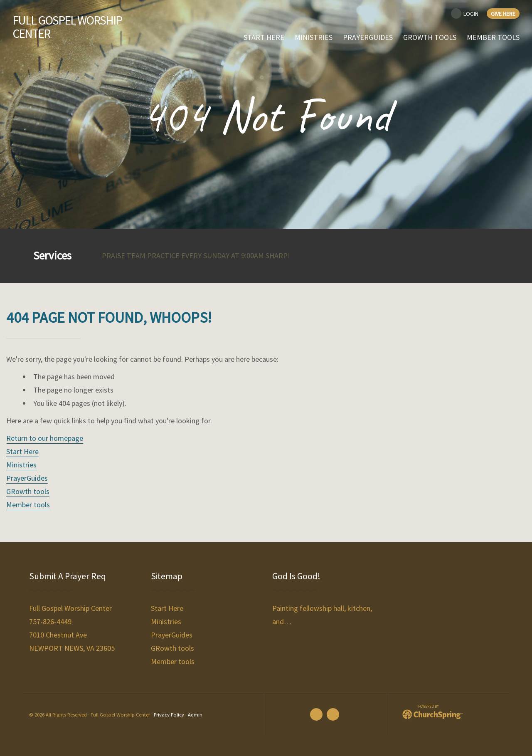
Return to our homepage (45, 438)
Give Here (503, 14)
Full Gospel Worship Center (68, 27)
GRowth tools (28, 491)
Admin (195, 715)
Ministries (21, 465)
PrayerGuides (27, 478)
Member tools (28, 505)
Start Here (22, 451)
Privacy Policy (169, 715)
